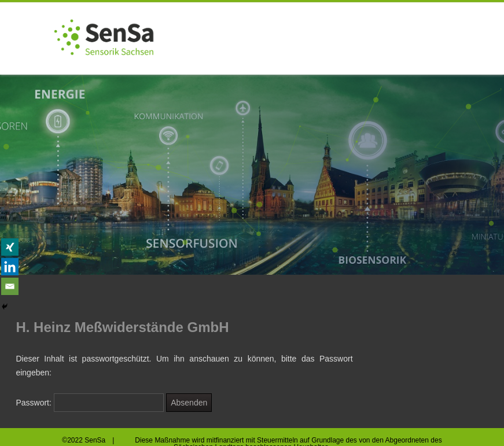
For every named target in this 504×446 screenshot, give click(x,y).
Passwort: (90, 403)
